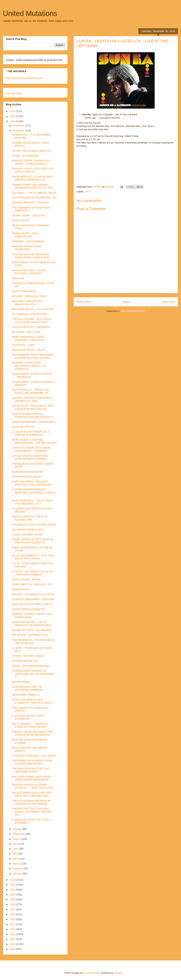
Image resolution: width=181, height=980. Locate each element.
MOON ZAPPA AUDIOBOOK (28, 609)
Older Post (169, 302)
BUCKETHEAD (21, 682)
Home (127, 302)
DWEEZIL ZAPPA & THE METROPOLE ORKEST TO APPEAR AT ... (29, 366)
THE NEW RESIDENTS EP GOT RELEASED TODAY (31, 770)
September (19, 834)
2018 (13, 904)
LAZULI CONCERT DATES (28, 535)
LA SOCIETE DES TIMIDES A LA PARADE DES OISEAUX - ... (31, 433)
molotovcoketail (91, 973)
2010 (13, 944)
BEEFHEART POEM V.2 (26, 695)
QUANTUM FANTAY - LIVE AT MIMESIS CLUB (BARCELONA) (32, 624)
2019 (13, 899)
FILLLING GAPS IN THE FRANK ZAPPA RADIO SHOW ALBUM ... (32, 256)
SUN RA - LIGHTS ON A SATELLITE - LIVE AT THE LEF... (34, 170)
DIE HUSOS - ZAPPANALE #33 (30, 635)
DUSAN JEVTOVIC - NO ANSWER (32, 630)
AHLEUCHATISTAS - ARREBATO (31, 327)
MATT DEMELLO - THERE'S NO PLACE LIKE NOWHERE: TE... (31, 391)
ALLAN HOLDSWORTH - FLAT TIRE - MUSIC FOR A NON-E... (34, 557)
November (19, 131)
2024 (13, 121)
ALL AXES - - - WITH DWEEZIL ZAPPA (34, 193)
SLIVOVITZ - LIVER (23, 345)
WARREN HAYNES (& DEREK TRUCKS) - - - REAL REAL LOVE (32, 786)
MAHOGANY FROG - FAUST (29, 350)
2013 (13, 929)
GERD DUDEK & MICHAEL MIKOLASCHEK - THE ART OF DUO (34, 441)
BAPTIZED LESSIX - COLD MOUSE (33, 309)
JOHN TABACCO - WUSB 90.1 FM (32, 584)
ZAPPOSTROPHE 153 (25, 661)
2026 (13, 111)
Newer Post (84, 302)
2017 (13, 909)
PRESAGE (18, 278)
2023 (13, 880)
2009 (13, 949)
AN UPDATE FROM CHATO (28, 530)
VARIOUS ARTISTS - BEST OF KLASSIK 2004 (30, 518)
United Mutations (30, 13)
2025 (13, 116)
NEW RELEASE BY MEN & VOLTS (32, 604)
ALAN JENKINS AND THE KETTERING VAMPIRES (28, 688)
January (18, 874)
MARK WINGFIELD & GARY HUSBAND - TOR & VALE (28, 338)
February (18, 868)
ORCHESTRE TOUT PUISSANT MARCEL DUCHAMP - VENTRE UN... (32, 812)
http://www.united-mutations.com (24, 78)
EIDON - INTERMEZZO (26, 156)
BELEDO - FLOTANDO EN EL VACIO (33, 594)
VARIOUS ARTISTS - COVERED (31, 203)
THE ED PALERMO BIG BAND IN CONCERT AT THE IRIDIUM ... (31, 802)
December (19, 125)
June (16, 849)
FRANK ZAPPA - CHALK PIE (29, 216)
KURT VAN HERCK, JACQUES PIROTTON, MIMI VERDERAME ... (33, 483)
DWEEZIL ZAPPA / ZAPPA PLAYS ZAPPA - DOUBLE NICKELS (31, 162)
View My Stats (14, 93)
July (15, 844)
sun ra (88, 192)
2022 (13, 885)
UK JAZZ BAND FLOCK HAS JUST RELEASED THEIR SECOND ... (32, 794)
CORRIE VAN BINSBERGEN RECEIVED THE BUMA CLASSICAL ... (34, 493)
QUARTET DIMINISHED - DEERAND (33, 599)
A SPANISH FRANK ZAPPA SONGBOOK (28, 717)
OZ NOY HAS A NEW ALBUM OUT (32, 151)
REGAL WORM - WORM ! (27, 579)
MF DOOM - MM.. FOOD (26, 332)
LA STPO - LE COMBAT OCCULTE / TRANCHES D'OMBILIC (33, 573)
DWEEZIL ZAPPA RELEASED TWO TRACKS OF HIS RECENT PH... (32, 733)
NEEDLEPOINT (21, 220)
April (16, 859)
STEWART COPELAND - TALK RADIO (34, 756)
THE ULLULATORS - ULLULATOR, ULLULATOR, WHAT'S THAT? (32, 321)
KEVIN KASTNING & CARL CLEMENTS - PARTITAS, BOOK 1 (33, 701)
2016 (13, 914)
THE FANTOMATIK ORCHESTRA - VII (34, 198)
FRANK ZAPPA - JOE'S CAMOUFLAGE (25, 235)
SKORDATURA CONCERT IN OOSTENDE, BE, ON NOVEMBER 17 (33, 674)
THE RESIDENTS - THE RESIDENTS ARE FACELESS (33, 642)
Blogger (118, 973)
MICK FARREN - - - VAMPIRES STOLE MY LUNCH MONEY (30, 725)
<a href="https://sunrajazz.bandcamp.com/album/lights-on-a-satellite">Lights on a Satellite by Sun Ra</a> (126, 162)
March (17, 864)
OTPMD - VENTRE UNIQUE (28, 656)
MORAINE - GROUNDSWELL (29, 241)
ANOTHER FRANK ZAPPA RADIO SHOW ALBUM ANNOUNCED (32, 778)
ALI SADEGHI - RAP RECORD (30, 314)
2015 (13, 919)
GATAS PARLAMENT (24, 291)
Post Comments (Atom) (133, 311)
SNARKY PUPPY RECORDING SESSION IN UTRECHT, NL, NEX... (34, 186)
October (18, 829)
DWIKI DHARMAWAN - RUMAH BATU (34, 422)
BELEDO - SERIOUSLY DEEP (29, 296)
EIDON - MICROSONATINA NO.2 (31, 666)
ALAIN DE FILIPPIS (23, 427)
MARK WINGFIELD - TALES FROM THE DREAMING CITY (32, 502)
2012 (13, 934)
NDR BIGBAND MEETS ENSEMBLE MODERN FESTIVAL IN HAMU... (33, 356)
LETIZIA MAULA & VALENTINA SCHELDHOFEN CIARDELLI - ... (32, 457)
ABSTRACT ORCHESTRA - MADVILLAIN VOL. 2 (28, 303)
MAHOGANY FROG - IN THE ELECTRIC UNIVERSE (29, 272)
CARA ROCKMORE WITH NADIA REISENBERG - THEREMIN (31, 449)
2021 (13, 890)
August (17, 839)
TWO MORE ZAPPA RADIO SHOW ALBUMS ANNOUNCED (32, 762)
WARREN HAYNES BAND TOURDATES (27, 248)
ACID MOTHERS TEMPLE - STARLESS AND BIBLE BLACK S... (34, 415)
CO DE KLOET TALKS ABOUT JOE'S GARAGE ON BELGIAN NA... (33, 407)
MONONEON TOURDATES (28, 472)
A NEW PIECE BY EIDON (27, 477)
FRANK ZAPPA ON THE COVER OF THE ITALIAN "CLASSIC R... (33, 541)
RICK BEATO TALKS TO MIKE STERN (34, 525)
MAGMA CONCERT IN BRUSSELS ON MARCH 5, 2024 (32, 399)
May (15, 854)
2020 (13, 895)
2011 (13, 939)
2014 (13, 924)
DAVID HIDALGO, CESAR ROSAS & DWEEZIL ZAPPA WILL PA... (33, 178)
